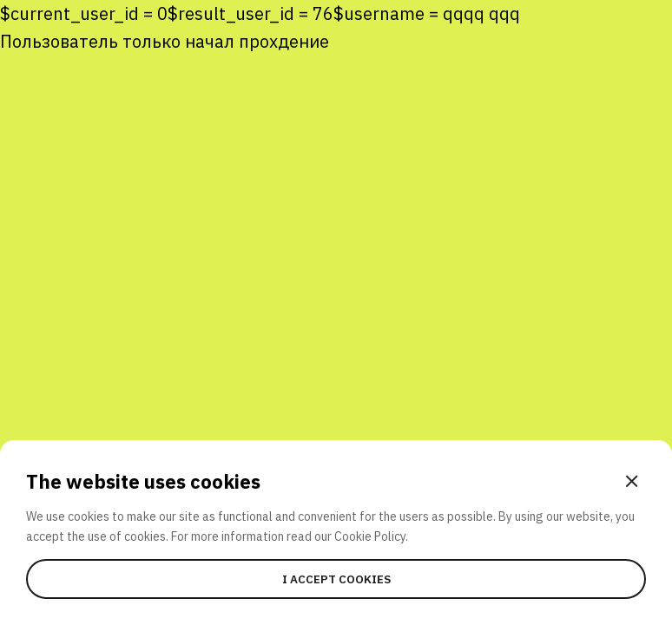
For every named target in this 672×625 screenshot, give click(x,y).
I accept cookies (336, 579)
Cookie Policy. (371, 536)
